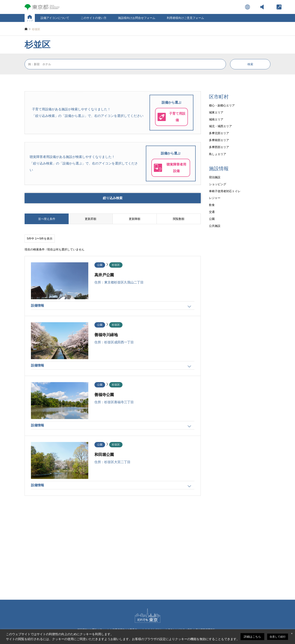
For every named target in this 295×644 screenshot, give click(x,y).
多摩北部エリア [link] (219, 133)
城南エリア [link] (216, 119)
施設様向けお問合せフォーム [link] (137, 18)
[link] (279, 7)
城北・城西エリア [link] (220, 126)
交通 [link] (212, 212)
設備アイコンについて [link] (55, 18)
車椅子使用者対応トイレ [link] (225, 191)
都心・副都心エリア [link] (222, 105)
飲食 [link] (212, 205)
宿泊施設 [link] (215, 177)
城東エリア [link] (216, 112)
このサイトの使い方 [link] (94, 18)
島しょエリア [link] (218, 154)
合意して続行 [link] (278, 637)
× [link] (292, 633)
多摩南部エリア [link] (219, 140)
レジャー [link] (215, 198)
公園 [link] (212, 219)
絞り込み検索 (113, 198)
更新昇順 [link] (91, 219)
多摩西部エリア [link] (219, 147)
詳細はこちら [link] (252, 637)
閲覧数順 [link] (179, 219)
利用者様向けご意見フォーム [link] (185, 18)
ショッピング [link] (218, 184)
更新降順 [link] (135, 219)
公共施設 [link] (215, 226)
